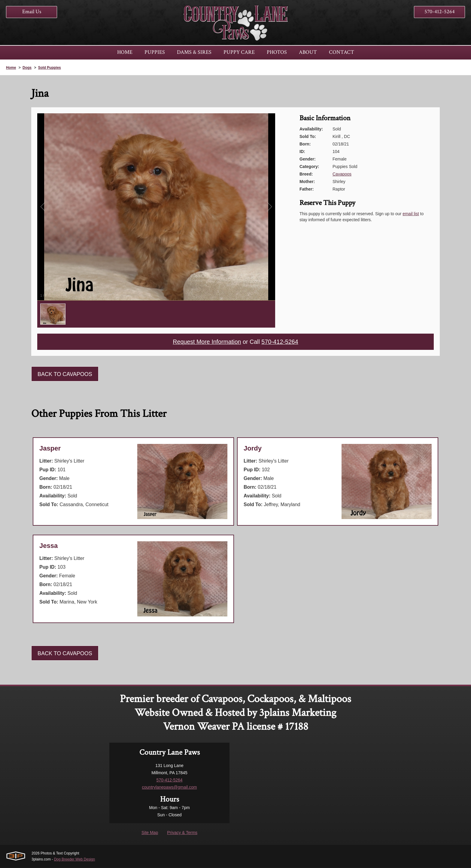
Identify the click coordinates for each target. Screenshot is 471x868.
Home (11, 68)
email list (411, 214)
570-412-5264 (440, 12)
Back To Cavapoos (65, 374)
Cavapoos (342, 174)
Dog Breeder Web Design (75, 860)
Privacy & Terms (182, 833)
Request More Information (207, 342)
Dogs (27, 68)
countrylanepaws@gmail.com (169, 787)
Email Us (32, 12)
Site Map (150, 833)
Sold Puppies (50, 68)
